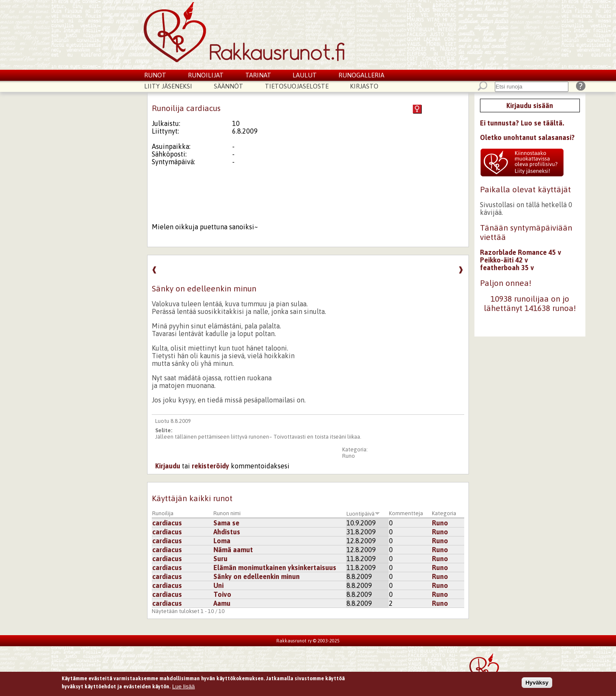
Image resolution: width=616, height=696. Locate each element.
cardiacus (167, 523)
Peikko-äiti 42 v (504, 260)
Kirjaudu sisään (530, 106)
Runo (349, 456)
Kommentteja (406, 513)
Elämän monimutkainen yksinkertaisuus (275, 568)
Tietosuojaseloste (297, 86)
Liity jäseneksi (168, 86)
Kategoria (444, 513)
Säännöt (229, 86)
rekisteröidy (210, 466)
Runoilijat (206, 75)
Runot (155, 75)
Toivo (222, 594)
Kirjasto (364, 86)
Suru (220, 559)
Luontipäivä (363, 514)
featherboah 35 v (507, 268)
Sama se (226, 523)
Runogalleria (361, 75)
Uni (219, 585)
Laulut (305, 75)
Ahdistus (227, 532)
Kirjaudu (168, 466)
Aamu (222, 603)
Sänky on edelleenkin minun (257, 576)
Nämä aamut (233, 550)
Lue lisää (183, 688)
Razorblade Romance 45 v (521, 252)
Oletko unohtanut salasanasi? (527, 137)
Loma (222, 541)
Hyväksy (537, 684)
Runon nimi (227, 513)
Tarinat (258, 75)
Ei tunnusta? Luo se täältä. (522, 123)
